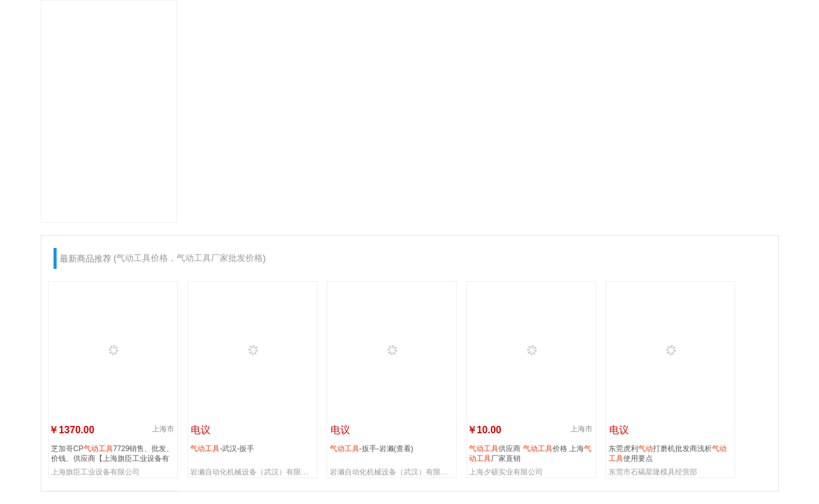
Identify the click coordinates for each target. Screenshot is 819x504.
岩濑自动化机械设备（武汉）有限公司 (253, 472)
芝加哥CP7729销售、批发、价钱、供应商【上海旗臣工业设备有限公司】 (112, 453)
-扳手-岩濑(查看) (372, 449)
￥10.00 (484, 430)
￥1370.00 (71, 430)
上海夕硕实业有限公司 (506, 472)
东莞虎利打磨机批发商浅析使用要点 (668, 453)
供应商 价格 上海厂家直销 (530, 453)
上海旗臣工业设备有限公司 (95, 472)
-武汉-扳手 (222, 449)
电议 (199, 430)
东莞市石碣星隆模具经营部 (653, 472)
